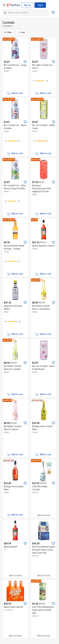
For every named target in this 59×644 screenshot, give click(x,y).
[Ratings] (41, 81)
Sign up (27, 5)
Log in (40, 5)
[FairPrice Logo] (14, 5)
